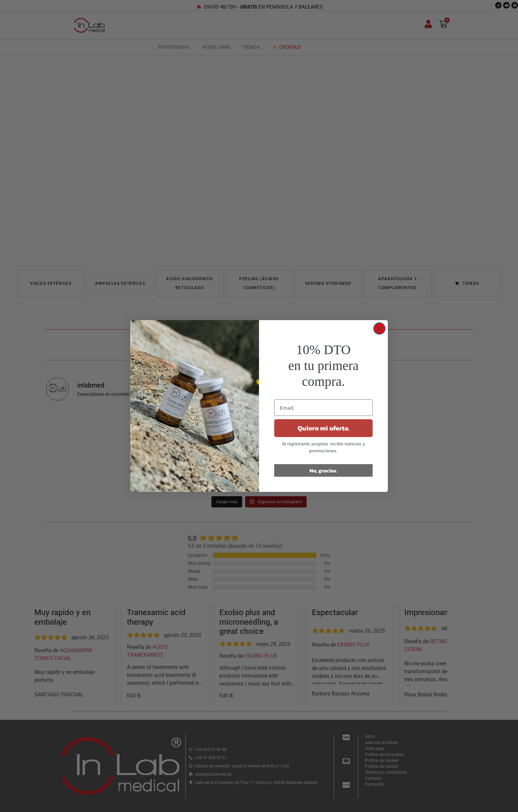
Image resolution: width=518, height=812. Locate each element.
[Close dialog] (379, 329)
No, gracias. (323, 470)
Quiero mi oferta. (324, 428)
